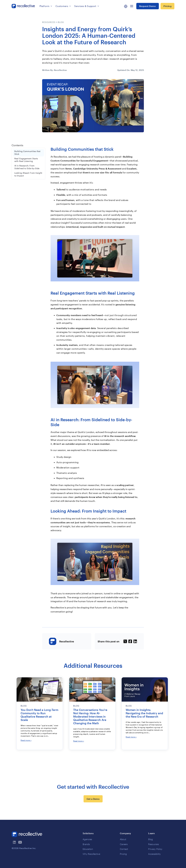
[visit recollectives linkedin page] (15, 842)
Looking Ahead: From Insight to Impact (28, 174)
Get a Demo (93, 799)
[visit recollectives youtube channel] (20, 842)
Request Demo (148, 6)
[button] (46, 6)
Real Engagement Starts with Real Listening (26, 160)
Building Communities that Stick (27, 153)
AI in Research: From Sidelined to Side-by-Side (27, 167)
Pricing (167, 6)
